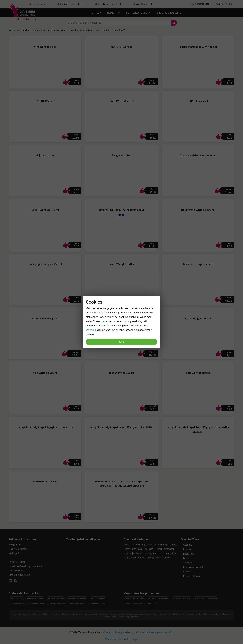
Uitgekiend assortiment (108, 4)
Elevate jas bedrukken (133, 604)
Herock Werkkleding (168, 13)
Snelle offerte (37, 4)
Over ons (188, 545)
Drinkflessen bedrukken (37, 604)
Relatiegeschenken (137, 13)
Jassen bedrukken (76, 604)
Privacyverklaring (192, 576)
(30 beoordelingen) (145, 4)
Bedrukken (189, 554)
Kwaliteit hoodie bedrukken (159, 598)
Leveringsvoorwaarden (194, 567)
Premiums (112, 13)
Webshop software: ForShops (122, 639)
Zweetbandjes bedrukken (97, 604)
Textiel (94, 13)
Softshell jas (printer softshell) (206, 598)
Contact (187, 572)
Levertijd (187, 549)
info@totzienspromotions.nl (29, 566)
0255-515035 (224, 4)
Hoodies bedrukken (98, 598)
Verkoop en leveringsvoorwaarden (155, 632)
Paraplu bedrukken (58, 604)
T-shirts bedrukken (17, 604)
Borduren (188, 558)
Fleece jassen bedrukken (77, 598)
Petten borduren (16, 598)
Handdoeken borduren (35, 598)
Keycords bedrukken (56, 598)
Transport (188, 563)
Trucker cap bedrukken (182, 598)
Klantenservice (200, 4)
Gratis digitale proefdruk (70, 4)
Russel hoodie (151, 604)
